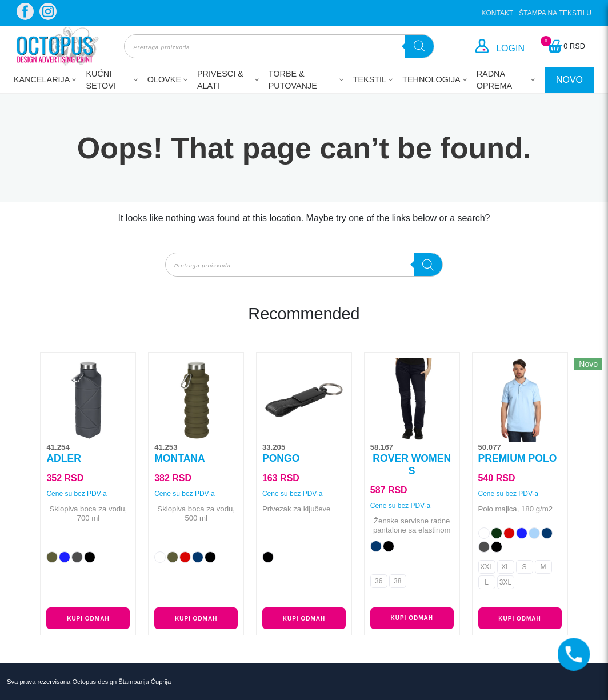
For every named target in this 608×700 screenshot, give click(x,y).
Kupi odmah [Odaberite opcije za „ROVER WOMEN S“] (412, 618)
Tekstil (370, 79)
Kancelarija (42, 79)
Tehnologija (431, 79)
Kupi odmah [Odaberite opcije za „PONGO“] (304, 619)
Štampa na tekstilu (555, 13)
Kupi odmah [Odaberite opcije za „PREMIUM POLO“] (519, 619)
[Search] (419, 46)
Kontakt (498, 13)
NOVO (569, 80)
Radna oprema (494, 80)
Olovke (164, 79)
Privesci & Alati (220, 80)
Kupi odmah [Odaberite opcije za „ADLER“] (88, 619)
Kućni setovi (101, 80)
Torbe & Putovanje (293, 80)
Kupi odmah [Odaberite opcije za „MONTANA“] (196, 619)
